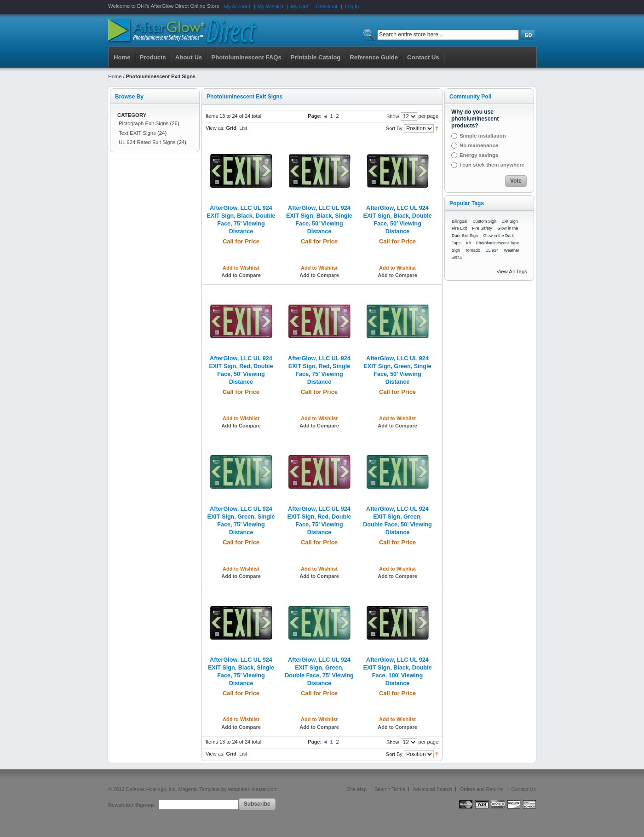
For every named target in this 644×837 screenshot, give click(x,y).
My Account (237, 6)
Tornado (473, 250)
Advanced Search (433, 789)
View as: (215, 128)
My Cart (300, 6)
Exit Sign (510, 221)
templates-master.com (253, 789)
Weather (512, 250)
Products (153, 57)
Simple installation (483, 136)
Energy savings (479, 155)
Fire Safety (482, 228)
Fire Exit (459, 228)
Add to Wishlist (241, 268)
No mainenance (479, 145)
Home (122, 57)
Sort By (394, 128)
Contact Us (524, 789)
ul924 (457, 258)
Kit (469, 243)
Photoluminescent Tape (497, 243)
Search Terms (390, 789)
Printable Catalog (316, 57)
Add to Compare (241, 275)
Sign (456, 250)
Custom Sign (484, 221)
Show (393, 116)
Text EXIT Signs (137, 133)
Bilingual (460, 221)
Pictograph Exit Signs (144, 123)
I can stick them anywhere (492, 165)
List (243, 128)
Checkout (327, 6)
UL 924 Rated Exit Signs (147, 142)
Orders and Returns (482, 789)
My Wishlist (270, 6)
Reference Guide (374, 57)
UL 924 (492, 250)
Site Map (357, 789)
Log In (352, 6)
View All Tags (512, 271)
